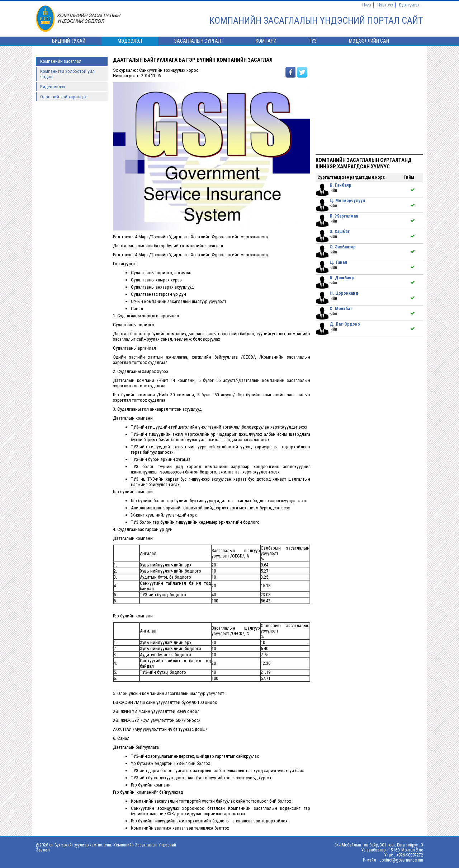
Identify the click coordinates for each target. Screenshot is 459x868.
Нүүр (367, 5)
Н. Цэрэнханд (344, 293)
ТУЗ (313, 41)
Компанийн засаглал (61, 61)
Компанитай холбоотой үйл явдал (67, 74)
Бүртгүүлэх (409, 5)
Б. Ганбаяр (340, 185)
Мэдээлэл (130, 41)
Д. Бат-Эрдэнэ (345, 324)
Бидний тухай (69, 41)
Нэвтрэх (385, 5)
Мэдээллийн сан (369, 41)
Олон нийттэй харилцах (63, 97)
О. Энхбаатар (343, 247)
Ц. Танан (338, 262)
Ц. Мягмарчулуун (347, 200)
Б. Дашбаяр (342, 278)
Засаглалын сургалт (199, 41)
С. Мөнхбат (341, 309)
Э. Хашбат (340, 231)
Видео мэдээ (53, 87)
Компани (266, 41)
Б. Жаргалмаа (344, 216)
